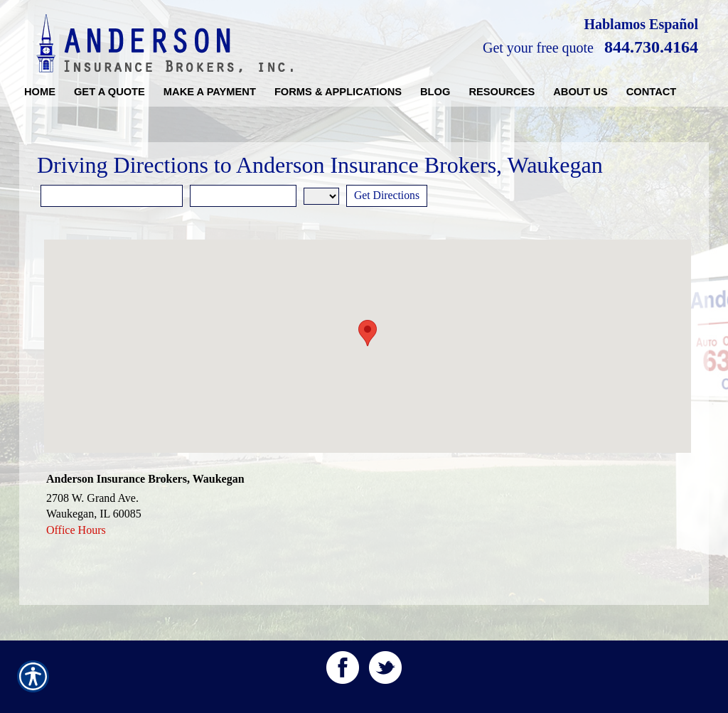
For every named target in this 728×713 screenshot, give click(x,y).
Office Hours (76, 530)
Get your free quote (538, 48)
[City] (243, 196)
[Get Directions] (387, 196)
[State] (321, 196)
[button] (368, 333)
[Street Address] (112, 196)
